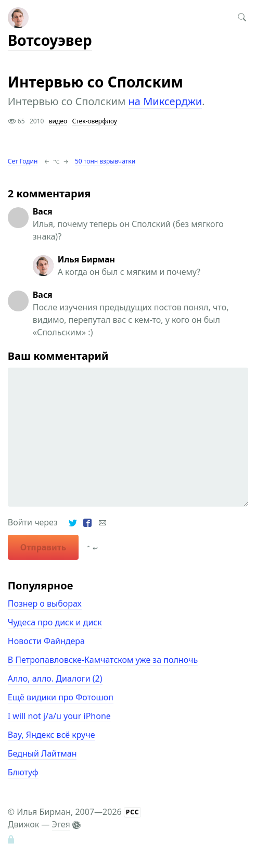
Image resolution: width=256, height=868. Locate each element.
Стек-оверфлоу (94, 121)
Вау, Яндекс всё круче (52, 735)
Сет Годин (23, 161)
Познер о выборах (45, 603)
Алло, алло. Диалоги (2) (55, 678)
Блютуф (23, 772)
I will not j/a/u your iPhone (59, 716)
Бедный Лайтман (42, 753)
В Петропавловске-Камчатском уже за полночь (103, 660)
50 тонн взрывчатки (105, 161)
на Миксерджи (165, 101)
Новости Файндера (46, 641)
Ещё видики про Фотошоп (61, 697)
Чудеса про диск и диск (55, 622)
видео (58, 121)
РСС (133, 812)
